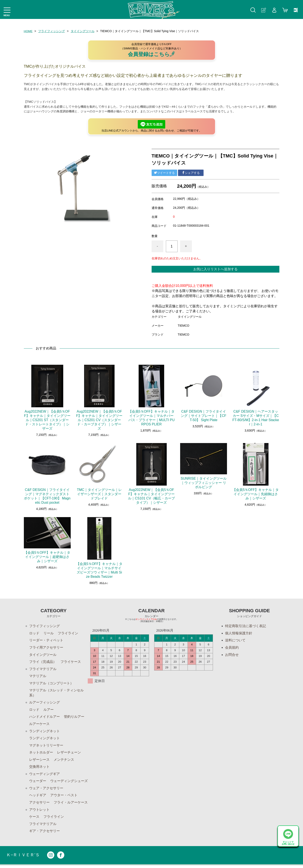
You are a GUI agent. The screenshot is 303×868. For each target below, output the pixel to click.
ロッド (34, 633)
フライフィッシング (52, 31)
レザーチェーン (69, 754)
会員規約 (232, 648)
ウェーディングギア (45, 776)
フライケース (71, 662)
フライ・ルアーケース (71, 805)
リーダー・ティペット (46, 640)
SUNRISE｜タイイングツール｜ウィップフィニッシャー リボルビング (203, 483)
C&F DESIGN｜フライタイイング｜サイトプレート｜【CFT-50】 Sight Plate (203, 416)
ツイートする (164, 173)
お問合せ (232, 655)
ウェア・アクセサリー (46, 790)
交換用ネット (39, 769)
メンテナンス (64, 761)
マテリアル (38, 677)
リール (49, 633)
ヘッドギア (38, 797)
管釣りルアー (74, 718)
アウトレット (39, 812)
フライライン (68, 633)
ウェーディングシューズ (69, 783)
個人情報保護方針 (239, 633)
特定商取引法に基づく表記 (246, 626)
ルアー (49, 711)
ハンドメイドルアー (45, 718)
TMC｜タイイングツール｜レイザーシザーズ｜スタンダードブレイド (99, 494)
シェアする (191, 173)
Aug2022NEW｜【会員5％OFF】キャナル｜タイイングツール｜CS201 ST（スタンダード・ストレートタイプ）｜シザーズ (47, 420)
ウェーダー (38, 783)
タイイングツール (83, 31)
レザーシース (39, 761)
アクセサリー (39, 805)
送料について (235, 640)
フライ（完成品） (43, 662)
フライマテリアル (43, 669)
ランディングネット (45, 732)
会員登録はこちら (151, 54)
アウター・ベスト (64, 797)
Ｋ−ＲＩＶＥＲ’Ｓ (23, 858)
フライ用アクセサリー (46, 648)
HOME (28, 31)
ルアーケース (39, 725)
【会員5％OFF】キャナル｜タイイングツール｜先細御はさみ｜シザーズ (256, 494)
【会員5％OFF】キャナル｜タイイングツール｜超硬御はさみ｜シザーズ (47, 557)
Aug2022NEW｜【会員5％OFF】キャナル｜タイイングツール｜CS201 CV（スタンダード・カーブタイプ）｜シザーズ (99, 420)
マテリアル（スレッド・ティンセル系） (56, 694)
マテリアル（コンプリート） (51, 684)
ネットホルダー (41, 754)
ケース (34, 819)
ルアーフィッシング (45, 703)
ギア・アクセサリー (45, 834)
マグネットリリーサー (46, 747)
